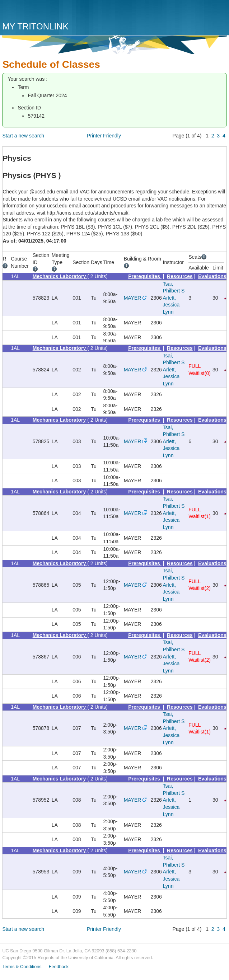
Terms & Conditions (22, 967)
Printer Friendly (104, 136)
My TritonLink (35, 26)
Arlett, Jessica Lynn (171, 305)
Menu (220, 13)
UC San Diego (43, 12)
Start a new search (23, 136)
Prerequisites (145, 276)
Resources (180, 276)
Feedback (59, 967)
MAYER (133, 298)
